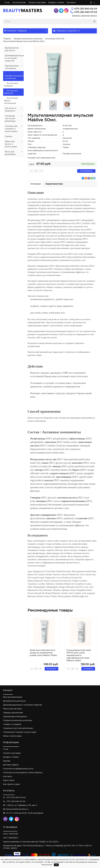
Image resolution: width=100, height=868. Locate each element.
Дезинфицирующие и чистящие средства (15, 58)
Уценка (9, 136)
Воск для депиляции (13, 697)
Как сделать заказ (11, 784)
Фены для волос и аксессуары (11, 144)
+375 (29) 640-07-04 (85, 12)
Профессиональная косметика (28, 39)
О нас (7, 3)
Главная (7, 39)
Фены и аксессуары (12, 736)
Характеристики (54, 184)
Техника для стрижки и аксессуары (11, 129)
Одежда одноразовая (13, 713)
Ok (56, 865)
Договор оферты (11, 765)
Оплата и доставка (37, 3)
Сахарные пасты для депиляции (10, 119)
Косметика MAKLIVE (55, 39)
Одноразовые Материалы (15, 717)
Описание (35, 184)
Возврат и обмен (56, 3)
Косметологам (19, 3)
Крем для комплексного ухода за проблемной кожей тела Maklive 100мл (43, 653)
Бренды (7, 761)
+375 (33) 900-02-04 (85, 9)
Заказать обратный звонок (84, 16)
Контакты (71, 3)
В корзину (86, 171)
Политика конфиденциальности (18, 769)
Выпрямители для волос (15, 701)
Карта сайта (9, 780)
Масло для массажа (12, 709)
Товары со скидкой (12, 724)
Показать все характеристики (41, 158)
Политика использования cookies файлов (23, 773)
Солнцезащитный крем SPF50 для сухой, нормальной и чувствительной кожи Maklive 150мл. (79, 655)
